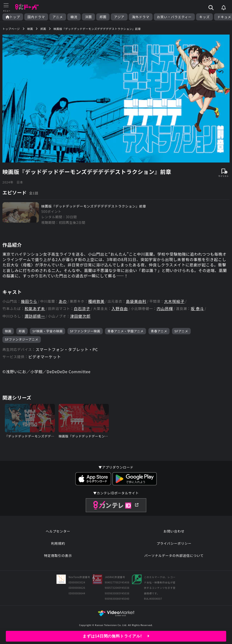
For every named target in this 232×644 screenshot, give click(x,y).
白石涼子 (82, 309)
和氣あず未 (35, 309)
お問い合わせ (174, 531)
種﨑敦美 (96, 301)
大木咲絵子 (174, 301)
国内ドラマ (36, 17)
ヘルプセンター (58, 531)
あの (63, 301)
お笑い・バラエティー (174, 17)
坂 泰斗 (197, 309)
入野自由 (120, 309)
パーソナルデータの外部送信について (174, 555)
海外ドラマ (141, 17)
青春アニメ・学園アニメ (125, 331)
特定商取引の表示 (58, 555)
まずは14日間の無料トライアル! (116, 636)
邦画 (103, 17)
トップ (13, 17)
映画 (8, 331)
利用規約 (58, 543)
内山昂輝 (165, 309)
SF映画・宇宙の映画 (47, 331)
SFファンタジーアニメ (22, 339)
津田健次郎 (80, 316)
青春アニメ (159, 331)
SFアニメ (181, 331)
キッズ (204, 17)
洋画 (89, 17)
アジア (119, 17)
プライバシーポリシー (174, 543)
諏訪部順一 (35, 316)
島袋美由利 (136, 301)
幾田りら (29, 301)
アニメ (58, 17)
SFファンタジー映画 (85, 331)
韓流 (74, 17)
